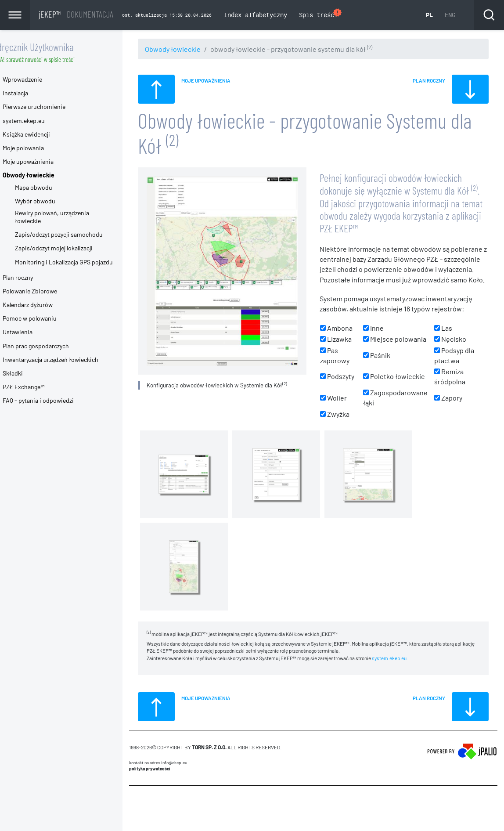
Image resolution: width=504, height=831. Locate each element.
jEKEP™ (76, 14)
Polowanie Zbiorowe (48, 291)
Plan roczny (36, 277)
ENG (450, 15)
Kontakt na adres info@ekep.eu (176, 773)
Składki (31, 373)
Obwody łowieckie (191, 49)
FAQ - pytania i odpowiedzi (56, 400)
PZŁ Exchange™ (41, 387)
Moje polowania (41, 148)
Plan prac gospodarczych (54, 346)
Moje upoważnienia (46, 161)
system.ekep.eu (407, 669)
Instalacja (33, 93)
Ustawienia (36, 332)
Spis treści (321, 14)
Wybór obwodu (53, 201)
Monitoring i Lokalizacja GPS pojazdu (82, 262)
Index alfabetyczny (256, 15)
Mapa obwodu (52, 187)
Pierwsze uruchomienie (52, 107)
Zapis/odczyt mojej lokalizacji (72, 248)
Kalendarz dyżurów (46, 305)
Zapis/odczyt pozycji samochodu (77, 234)
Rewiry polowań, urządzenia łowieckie (70, 217)
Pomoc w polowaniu (48, 318)
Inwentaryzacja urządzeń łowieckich (68, 359)
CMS (152, 813)
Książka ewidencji (44, 134)
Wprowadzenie (40, 79)
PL (429, 15)
